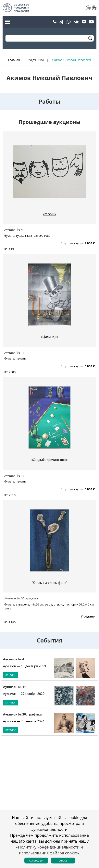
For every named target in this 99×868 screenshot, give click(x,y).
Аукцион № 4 (14, 229)
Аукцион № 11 (14, 352)
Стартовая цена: (72, 243)
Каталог (11, 675)
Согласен (36, 861)
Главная (14, 60)
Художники (36, 60)
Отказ (63, 861)
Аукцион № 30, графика (21, 598)
